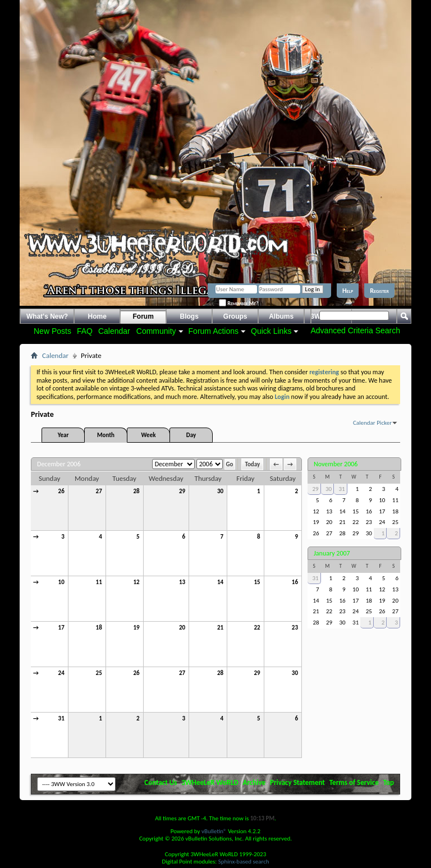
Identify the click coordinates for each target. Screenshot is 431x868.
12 (136, 582)
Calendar (114, 331)
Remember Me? (239, 303)
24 (61, 673)
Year (63, 435)
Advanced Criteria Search (355, 330)
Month (106, 435)
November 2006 (336, 464)
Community (156, 331)
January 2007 (332, 553)
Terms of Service (354, 782)
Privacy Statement (297, 782)
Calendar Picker (372, 423)
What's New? (47, 316)
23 (295, 628)
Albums (281, 316)
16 (295, 582)
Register (379, 291)
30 (220, 491)
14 (220, 582)
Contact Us (161, 782)
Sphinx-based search (244, 862)
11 (99, 582)
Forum (143, 316)
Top (389, 782)
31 (61, 718)
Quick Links (271, 331)
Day (191, 435)
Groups (235, 316)
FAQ (85, 331)
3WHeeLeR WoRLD (210, 782)
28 (136, 491)
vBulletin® (214, 831)
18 (99, 628)
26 (61, 491)
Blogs (189, 316)
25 (99, 673)
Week (149, 435)
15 (257, 582)
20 (182, 628)
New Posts (52, 331)
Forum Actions (214, 331)
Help (348, 291)
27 (99, 491)
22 (257, 628)
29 (182, 491)
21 (220, 628)
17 (61, 628)
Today (252, 464)
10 (61, 582)
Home (97, 316)
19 (136, 628)
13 (182, 582)
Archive (255, 782)
